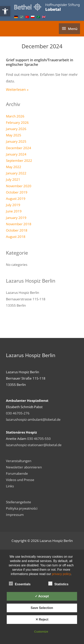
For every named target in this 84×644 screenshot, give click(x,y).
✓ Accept (42, 596)
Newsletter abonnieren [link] (24, 467)
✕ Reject (42, 619)
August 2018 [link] (16, 236)
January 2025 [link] (16, 141)
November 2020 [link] (19, 186)
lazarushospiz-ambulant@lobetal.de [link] (33, 419)
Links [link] (10, 486)
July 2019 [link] (13, 205)
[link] (5, 11)
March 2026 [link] (15, 116)
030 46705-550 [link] (39, 438)
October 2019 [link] (17, 192)
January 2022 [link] (16, 173)
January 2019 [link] (16, 218)
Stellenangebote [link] (19, 502)
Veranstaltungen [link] (19, 461)
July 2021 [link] (13, 179)
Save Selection (42, 608)
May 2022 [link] (14, 167)
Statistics (58, 584)
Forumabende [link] (17, 473)
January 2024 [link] (16, 154)
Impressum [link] (15, 515)
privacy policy (61, 574)
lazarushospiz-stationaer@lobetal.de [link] (34, 445)
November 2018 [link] (19, 224)
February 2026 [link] (17, 122)
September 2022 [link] (19, 160)
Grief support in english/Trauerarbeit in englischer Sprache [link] (40, 62)
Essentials (20, 584)
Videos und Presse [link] (20, 480)
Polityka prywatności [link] (22, 508)
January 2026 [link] (16, 129)
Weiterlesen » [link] (17, 89)
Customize (41, 631)
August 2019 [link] (16, 198)
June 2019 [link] (14, 211)
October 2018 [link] (17, 230)
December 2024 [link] (19, 148)
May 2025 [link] (14, 135)
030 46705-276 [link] (18, 413)
